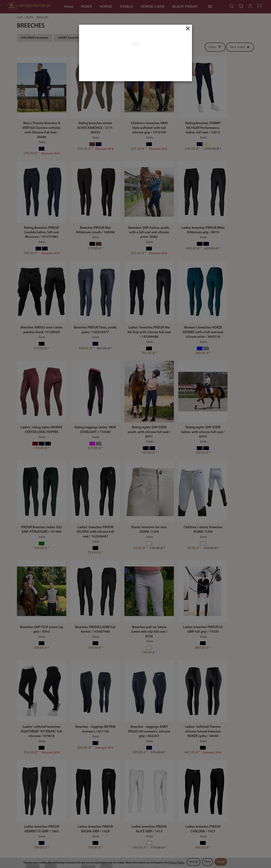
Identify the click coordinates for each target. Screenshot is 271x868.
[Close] (188, 28)
